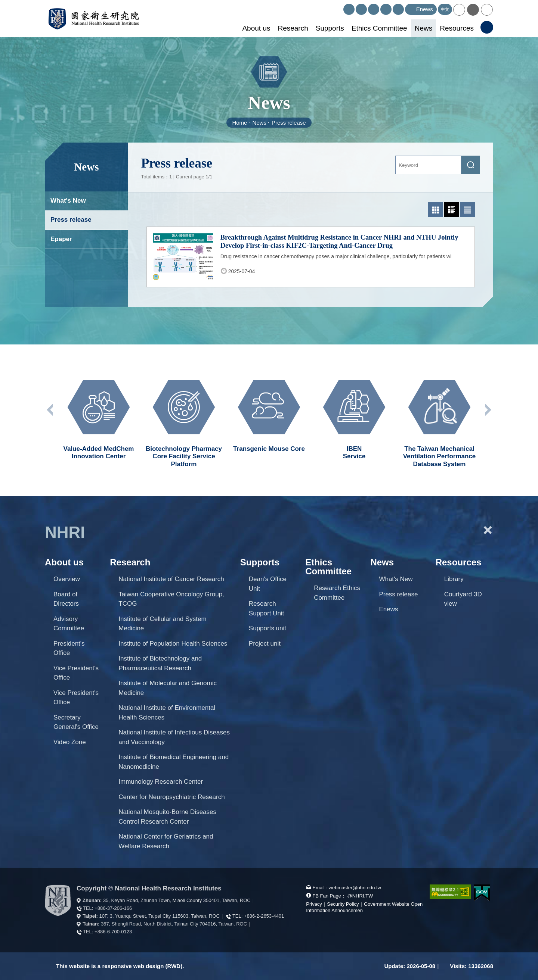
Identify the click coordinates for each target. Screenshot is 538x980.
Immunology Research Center (161, 782)
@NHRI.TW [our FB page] (360, 896)
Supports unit (268, 628)
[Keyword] (428, 165)
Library (454, 579)
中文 (445, 9)
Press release (289, 123)
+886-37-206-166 (113, 908)
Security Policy (343, 904)
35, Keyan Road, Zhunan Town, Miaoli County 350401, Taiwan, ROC (177, 900)
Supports (330, 28)
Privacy (314, 904)
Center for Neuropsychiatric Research (171, 797)
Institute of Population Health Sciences (173, 644)
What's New (68, 201)
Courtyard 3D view (463, 599)
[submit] (471, 165)
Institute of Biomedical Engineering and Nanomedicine (174, 762)
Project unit (265, 644)
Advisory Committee (69, 624)
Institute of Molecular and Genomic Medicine (168, 688)
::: (340, 7)
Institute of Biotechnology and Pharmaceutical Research (160, 663)
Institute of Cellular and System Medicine (162, 624)
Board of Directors (66, 599)
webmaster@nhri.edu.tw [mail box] (355, 888)
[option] (99, 416)
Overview (67, 579)
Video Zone (70, 742)
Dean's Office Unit (268, 584)
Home (239, 123)
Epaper (61, 239)
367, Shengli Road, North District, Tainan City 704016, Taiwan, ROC (174, 924)
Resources (457, 28)
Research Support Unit (267, 608)
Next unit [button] (488, 410)
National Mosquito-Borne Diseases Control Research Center (167, 817)
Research (293, 28)
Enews (388, 609)
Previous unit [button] (50, 410)
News (424, 28)
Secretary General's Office (76, 722)
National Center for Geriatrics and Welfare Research (166, 841)
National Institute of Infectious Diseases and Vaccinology (174, 737)
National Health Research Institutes (94, 19)
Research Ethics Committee (337, 593)
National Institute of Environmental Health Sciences (167, 713)
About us (256, 28)
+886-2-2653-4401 (264, 916)
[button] (459, 10)
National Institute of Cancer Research (171, 579)
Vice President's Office (76, 673)
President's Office (69, 648)
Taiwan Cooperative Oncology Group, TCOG (171, 599)
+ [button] (488, 530)
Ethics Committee (379, 28)
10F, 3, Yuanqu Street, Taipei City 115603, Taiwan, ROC (160, 916)
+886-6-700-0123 (113, 932)
